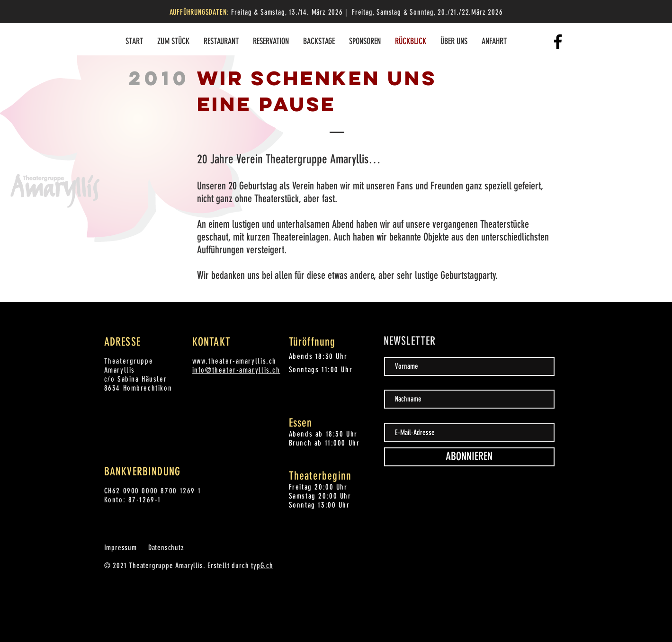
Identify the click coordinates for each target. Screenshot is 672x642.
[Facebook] (558, 42)
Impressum (121, 548)
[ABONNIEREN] (469, 457)
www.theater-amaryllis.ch (234, 361)
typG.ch (262, 566)
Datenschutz (166, 548)
